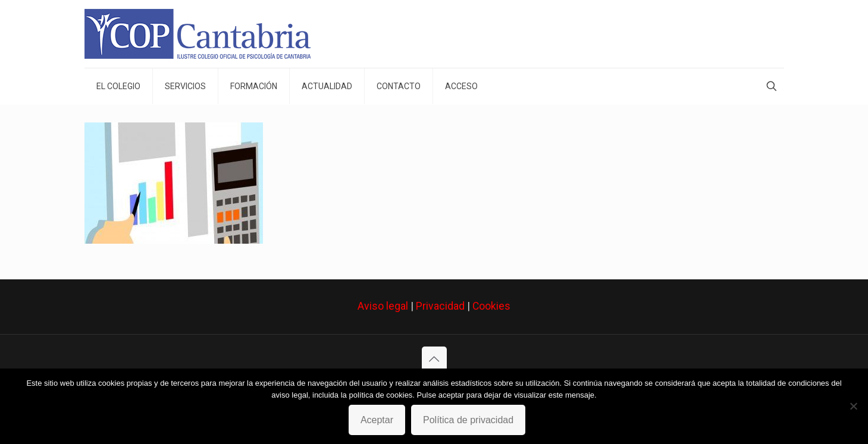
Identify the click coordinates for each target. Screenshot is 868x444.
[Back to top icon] (434, 359)
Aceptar (377, 420)
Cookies (491, 306)
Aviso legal (383, 306)
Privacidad (440, 306)
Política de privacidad (468, 420)
